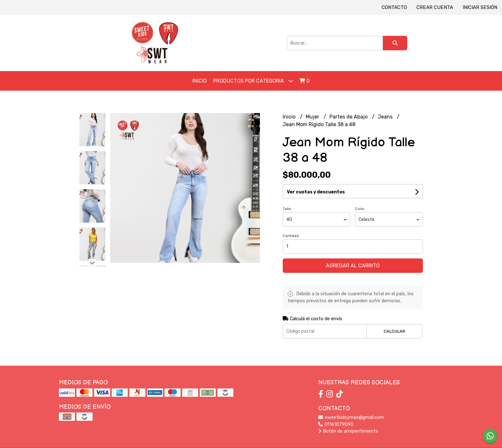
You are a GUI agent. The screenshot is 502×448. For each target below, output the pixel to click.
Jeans (386, 117)
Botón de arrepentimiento (348, 431)
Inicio (200, 81)
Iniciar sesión (480, 7)
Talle (287, 209)
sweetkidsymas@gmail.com (351, 417)
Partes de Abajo (349, 117)
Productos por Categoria (253, 81)
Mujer (313, 117)
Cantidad (291, 236)
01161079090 (336, 424)
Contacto (394, 7)
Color (360, 209)
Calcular (394, 331)
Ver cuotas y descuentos (316, 192)
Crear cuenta (435, 7)
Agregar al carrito (353, 266)
